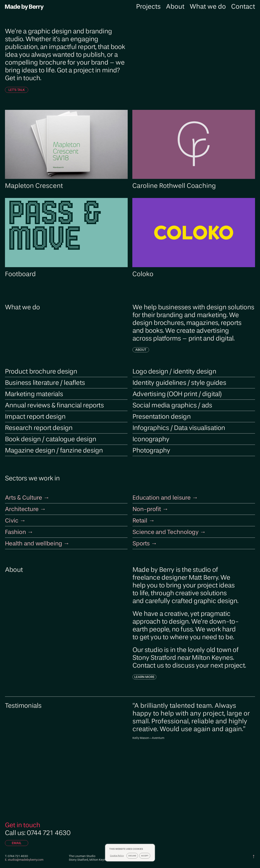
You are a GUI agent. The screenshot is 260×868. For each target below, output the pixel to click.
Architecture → (27, 508)
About (175, 7)
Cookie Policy (117, 856)
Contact (243, 7)
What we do (208, 7)
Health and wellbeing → (40, 542)
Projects (148, 7)
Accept (145, 856)
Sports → (146, 542)
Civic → (16, 520)
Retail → (144, 520)
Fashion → (20, 531)
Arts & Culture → (29, 497)
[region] (130, 856)
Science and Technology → (172, 531)
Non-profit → (152, 508)
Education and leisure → (168, 497)
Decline (133, 856)
